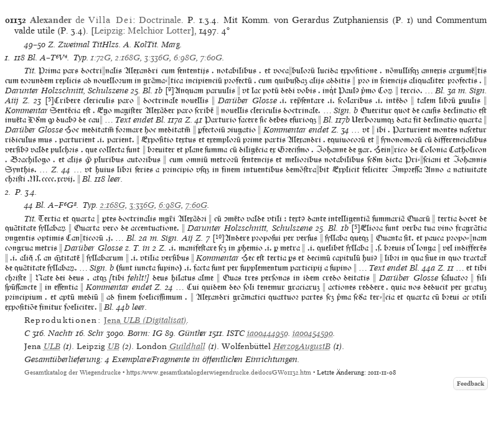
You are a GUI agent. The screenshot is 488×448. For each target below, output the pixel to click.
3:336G (157, 58)
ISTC (236, 333)
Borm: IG (145, 333)
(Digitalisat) (145, 320)
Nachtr (61, 333)
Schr (96, 333)
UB (114, 346)
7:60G (211, 58)
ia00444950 (268, 333)
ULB (52, 346)
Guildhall (187, 346)
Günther (192, 333)
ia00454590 (313, 333)
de (81, 20)
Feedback (471, 384)
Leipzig (108, 30)
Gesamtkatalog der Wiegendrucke (73, 372)
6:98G (185, 58)
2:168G (128, 58)
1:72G (101, 58)
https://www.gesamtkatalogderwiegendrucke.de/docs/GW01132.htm (219, 372)
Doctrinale (160, 20)
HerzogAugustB (302, 346)
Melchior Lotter (159, 30)
